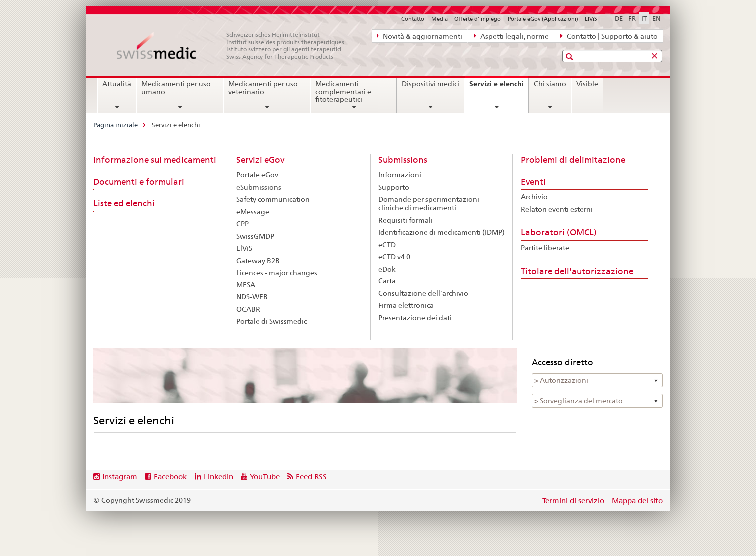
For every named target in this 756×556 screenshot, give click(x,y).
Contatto (413, 19)
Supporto (394, 187)
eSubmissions (259, 187)
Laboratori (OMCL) (559, 232)
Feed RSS (311, 476)
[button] (570, 57)
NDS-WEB (252, 297)
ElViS (591, 19)
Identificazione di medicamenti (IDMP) (442, 232)
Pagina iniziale (116, 125)
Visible (587, 84)
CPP (242, 224)
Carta (387, 281)
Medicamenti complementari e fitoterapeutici (343, 92)
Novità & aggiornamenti (419, 36)
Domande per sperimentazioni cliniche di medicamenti (429, 203)
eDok (387, 269)
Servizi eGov (260, 160)
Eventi (533, 182)
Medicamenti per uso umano (176, 88)
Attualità (117, 84)
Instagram (120, 476)
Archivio (534, 197)
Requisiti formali (406, 220)
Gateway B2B (258, 261)
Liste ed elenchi (124, 203)
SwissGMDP (255, 236)
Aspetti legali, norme (511, 36)
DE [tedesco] (619, 18)
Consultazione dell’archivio (423, 293)
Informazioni (400, 175)
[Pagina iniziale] (236, 46)
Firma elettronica (406, 305)
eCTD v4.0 (394, 257)
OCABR (248, 309)
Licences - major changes (277, 273)
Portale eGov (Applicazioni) (543, 19)
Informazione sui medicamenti (155, 160)
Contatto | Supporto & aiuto (609, 36)
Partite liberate (545, 248)
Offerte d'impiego (478, 19)
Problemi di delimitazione (573, 160)
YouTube (265, 476)
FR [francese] (632, 18)
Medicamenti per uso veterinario (263, 88)
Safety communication (273, 199)
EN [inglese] (656, 18)
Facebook (170, 476)
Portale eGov (257, 175)
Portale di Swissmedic (271, 321)
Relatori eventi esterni (557, 209)
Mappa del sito (637, 500)
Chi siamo (550, 84)
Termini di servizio (573, 500)
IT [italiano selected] (644, 18)
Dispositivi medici (431, 84)
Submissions (403, 160)
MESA (246, 285)
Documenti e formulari (139, 182)
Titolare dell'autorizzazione (577, 271)
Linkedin (218, 476)
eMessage (253, 212)
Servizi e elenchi (499, 87)
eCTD (387, 245)
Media (440, 19)
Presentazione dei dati (415, 318)
